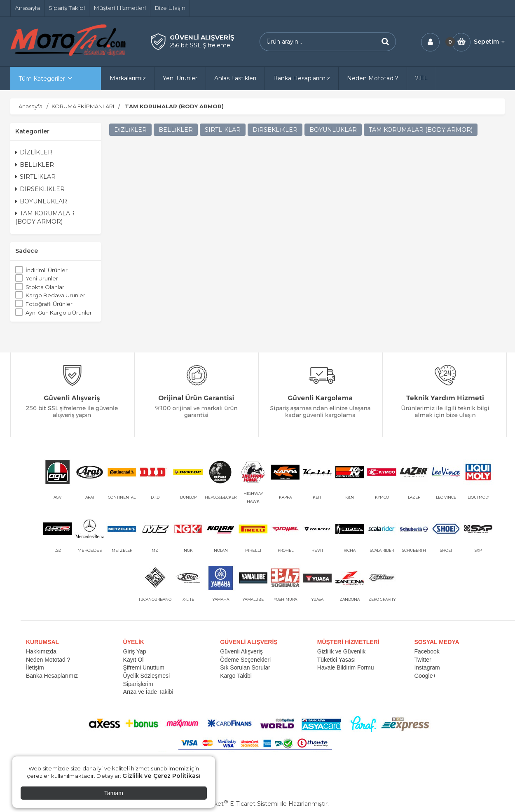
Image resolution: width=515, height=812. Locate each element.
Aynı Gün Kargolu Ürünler (59, 313)
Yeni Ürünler (42, 278)
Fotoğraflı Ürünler (49, 304)
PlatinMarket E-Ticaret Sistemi (233, 804)
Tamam (114, 793)
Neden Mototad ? (48, 660)
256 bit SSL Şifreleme (200, 45)
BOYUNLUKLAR (41, 201)
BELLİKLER (35, 165)
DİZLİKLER (34, 152)
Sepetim (489, 42)
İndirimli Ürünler (47, 270)
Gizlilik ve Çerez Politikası (162, 776)
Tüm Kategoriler (42, 79)
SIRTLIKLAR (35, 177)
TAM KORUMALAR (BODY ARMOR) (45, 217)
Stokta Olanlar (45, 287)
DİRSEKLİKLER (40, 189)
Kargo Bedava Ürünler (55, 295)
